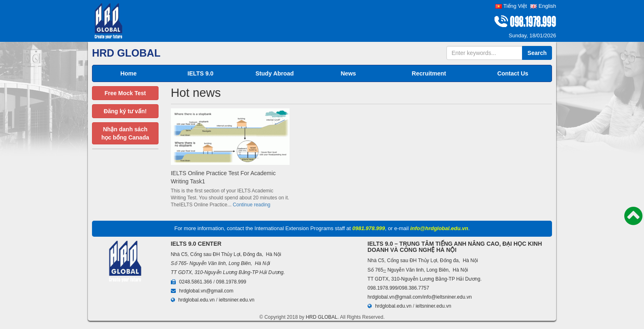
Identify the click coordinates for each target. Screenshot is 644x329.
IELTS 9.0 (200, 73)
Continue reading (252, 205)
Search (537, 53)
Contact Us (513, 73)
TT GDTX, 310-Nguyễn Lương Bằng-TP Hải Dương (227, 272)
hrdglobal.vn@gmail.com (206, 291)
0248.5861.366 (195, 282)
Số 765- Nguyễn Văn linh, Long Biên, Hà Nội (221, 263)
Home (129, 73)
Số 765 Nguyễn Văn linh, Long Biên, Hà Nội (418, 270)
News (348, 73)
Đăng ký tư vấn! (125, 111)
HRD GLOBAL (321, 317)
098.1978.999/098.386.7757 (398, 288)
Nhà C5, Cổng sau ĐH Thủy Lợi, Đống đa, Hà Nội (226, 254)
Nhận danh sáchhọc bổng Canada (125, 133)
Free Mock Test (125, 93)
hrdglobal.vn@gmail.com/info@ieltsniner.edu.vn (420, 297)
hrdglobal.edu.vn (197, 300)
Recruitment (429, 73)
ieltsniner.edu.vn (237, 300)
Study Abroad (275, 73)
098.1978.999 (231, 282)
